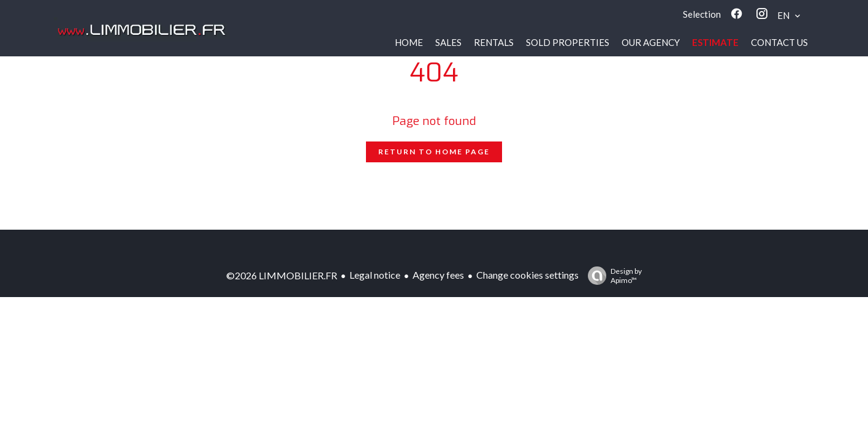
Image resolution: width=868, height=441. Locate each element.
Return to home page (434, 152)
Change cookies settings (527, 275)
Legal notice (375, 275)
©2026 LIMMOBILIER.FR (282, 275)
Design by (612, 276)
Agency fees (438, 275)
